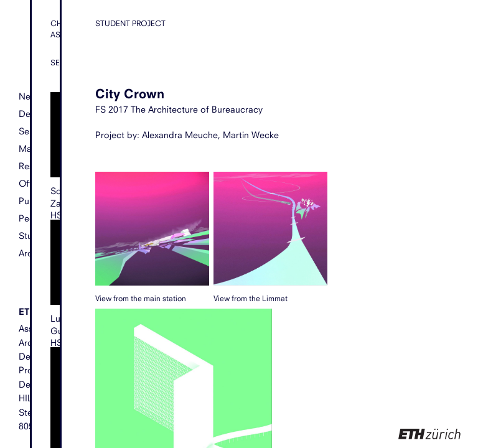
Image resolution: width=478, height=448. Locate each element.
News (30, 97)
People (33, 218)
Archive (34, 253)
